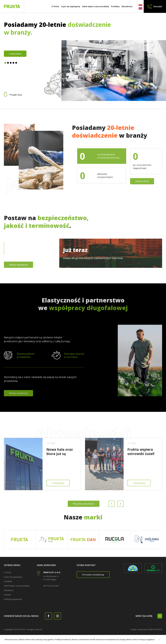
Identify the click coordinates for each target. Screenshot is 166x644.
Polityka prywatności (13, 599)
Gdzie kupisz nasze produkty (96, 6)
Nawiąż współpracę (18, 265)
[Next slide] (120, 504)
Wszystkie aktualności (84, 504)
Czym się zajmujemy (71, 6)
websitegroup (155, 629)
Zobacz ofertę (142, 181)
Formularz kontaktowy (93, 575)
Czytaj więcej (15, 54)
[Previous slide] (112, 504)
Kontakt (7, 595)
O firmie (55, 6)
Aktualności (127, 6)
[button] (5, 63)
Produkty (115, 6)
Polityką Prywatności (63, 639)
